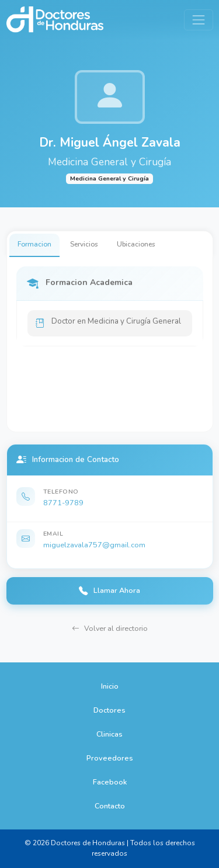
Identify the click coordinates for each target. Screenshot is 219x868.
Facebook (110, 782)
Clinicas (109, 734)
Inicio (110, 686)
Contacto (110, 806)
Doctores (109, 710)
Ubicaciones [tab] (136, 244)
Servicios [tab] (84, 244)
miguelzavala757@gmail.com (94, 545)
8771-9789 (63, 503)
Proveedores (110, 758)
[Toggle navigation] (198, 20)
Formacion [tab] (34, 244)
